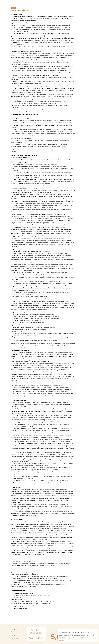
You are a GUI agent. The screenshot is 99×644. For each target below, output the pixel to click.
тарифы (13, 632)
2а (40, 59)
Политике (62, 640)
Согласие (69, 637)
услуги (13, 634)
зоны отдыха (14, 630)
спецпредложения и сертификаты (16, 638)
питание (13, 635)
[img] (56, 637)
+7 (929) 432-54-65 (35, 638)
